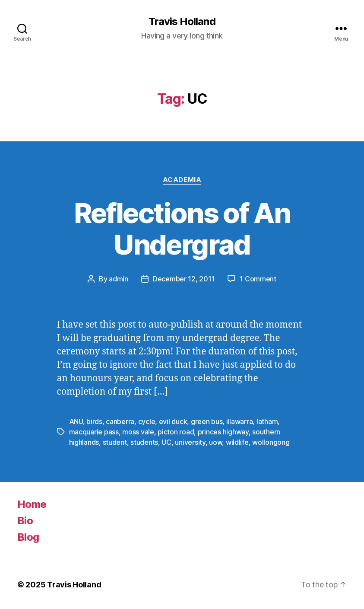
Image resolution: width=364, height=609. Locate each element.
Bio (25, 521)
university (190, 442)
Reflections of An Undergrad (182, 229)
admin (119, 279)
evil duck (173, 421)
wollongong (271, 442)
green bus (207, 421)
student (115, 442)
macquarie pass (94, 432)
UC (166, 442)
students (144, 442)
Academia (182, 180)
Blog (28, 537)
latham (267, 421)
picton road (176, 432)
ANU (76, 421)
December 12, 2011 (184, 279)
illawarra (240, 421)
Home (32, 504)
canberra (120, 421)
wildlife (237, 442)
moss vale (138, 432)
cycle (147, 421)
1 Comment (258, 279)
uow (215, 442)
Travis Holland (182, 22)
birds (94, 421)
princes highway (223, 432)
